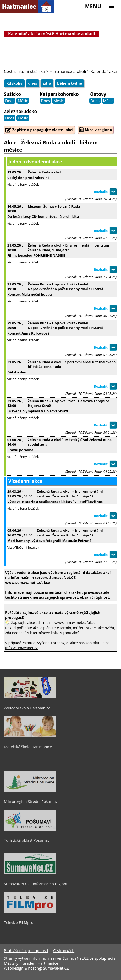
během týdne (70, 83)
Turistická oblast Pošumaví (27, 840)
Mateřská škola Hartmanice (28, 747)
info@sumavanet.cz (21, 648)
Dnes (10, 101)
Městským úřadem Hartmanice (31, 963)
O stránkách (64, 951)
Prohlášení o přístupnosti (26, 951)
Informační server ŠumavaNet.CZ (60, 958)
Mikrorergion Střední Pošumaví (31, 802)
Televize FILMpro (19, 922)
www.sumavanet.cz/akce (75, 622)
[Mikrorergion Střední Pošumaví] (30, 791)
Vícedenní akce (25, 481)
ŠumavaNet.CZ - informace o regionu (36, 884)
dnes (32, 83)
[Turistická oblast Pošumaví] (30, 829)
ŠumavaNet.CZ (56, 968)
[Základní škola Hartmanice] (30, 697)
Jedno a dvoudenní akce (35, 162)
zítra (47, 83)
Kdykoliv (14, 83)
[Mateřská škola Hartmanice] (30, 736)
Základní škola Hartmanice (27, 708)
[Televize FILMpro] (30, 912)
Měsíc (23, 101)
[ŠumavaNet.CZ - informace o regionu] (30, 873)
